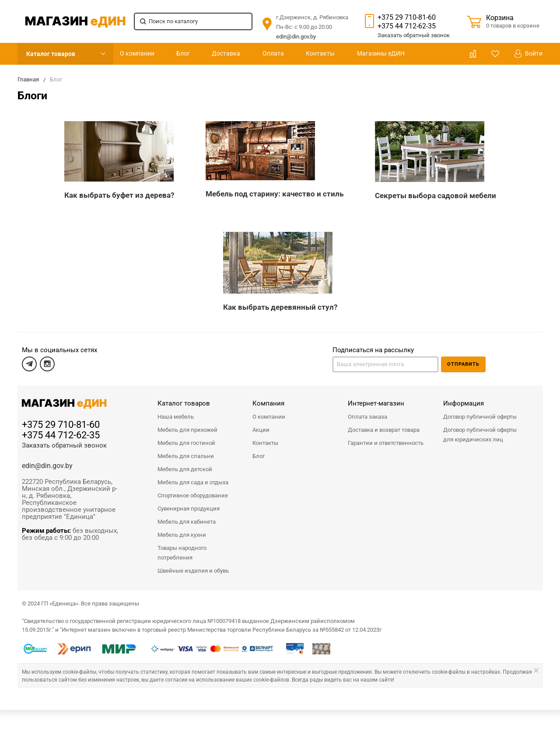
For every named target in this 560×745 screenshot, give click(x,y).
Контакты (320, 53)
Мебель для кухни (182, 535)
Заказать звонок (414, 35)
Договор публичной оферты (480, 417)
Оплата (273, 53)
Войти (528, 54)
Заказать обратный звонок (64, 445)
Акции (261, 430)
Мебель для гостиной (186, 443)
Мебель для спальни (186, 456)
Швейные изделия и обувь (193, 571)
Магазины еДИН (381, 53)
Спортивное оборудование (193, 495)
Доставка (226, 53)
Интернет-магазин (376, 403)
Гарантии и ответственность (386, 443)
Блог (183, 53)
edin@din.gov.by (296, 37)
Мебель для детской (185, 469)
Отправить (463, 364)
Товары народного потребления (182, 553)
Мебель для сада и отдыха (193, 482)
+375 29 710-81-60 (407, 17)
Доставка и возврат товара (384, 430)
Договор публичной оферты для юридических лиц (480, 435)
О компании (137, 53)
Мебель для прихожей (187, 430)
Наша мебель (176, 417)
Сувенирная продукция (189, 509)
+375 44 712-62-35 (407, 26)
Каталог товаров (51, 54)
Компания (268, 403)
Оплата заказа (367, 417)
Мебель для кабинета (187, 522)
